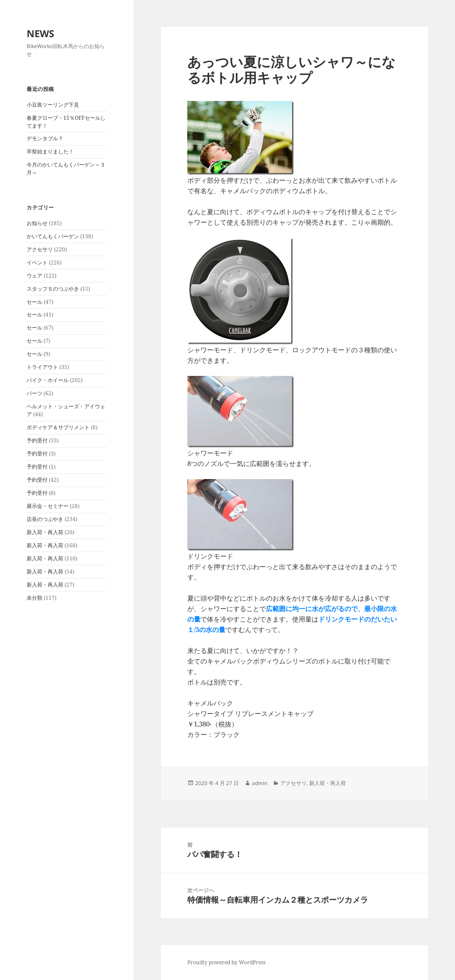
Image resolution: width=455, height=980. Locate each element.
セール (34, 302)
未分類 (34, 598)
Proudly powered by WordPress (226, 962)
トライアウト (42, 367)
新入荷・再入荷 (45, 532)
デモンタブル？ (45, 138)
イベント (37, 262)
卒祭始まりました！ (50, 151)
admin (260, 783)
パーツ (34, 393)
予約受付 (37, 440)
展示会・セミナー (48, 506)
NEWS (40, 33)
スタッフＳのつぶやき (53, 289)
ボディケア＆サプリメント (58, 427)
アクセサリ (40, 249)
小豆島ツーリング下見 (53, 105)
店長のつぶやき (45, 519)
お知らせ (37, 223)
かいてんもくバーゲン (53, 236)
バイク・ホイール (48, 380)
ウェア (34, 276)
